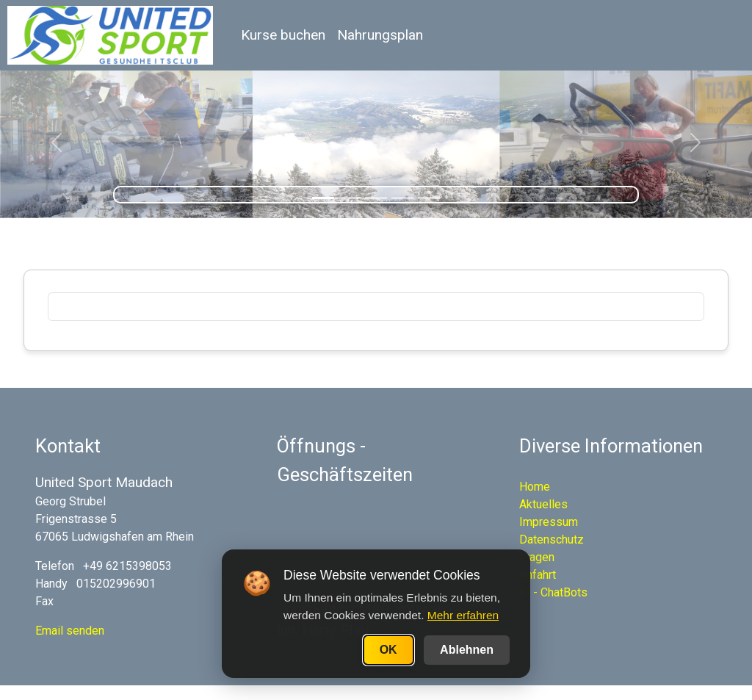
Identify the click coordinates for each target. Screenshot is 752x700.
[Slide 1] (323, 198)
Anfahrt (538, 575)
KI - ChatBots (553, 592)
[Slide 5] (429, 198)
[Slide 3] (376, 198)
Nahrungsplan (380, 35)
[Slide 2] (350, 198)
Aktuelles (543, 504)
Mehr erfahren (463, 615)
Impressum (549, 522)
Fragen (537, 557)
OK (388, 650)
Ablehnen (467, 650)
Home (535, 487)
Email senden (70, 631)
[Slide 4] (402, 198)
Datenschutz (552, 540)
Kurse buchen (283, 35)
